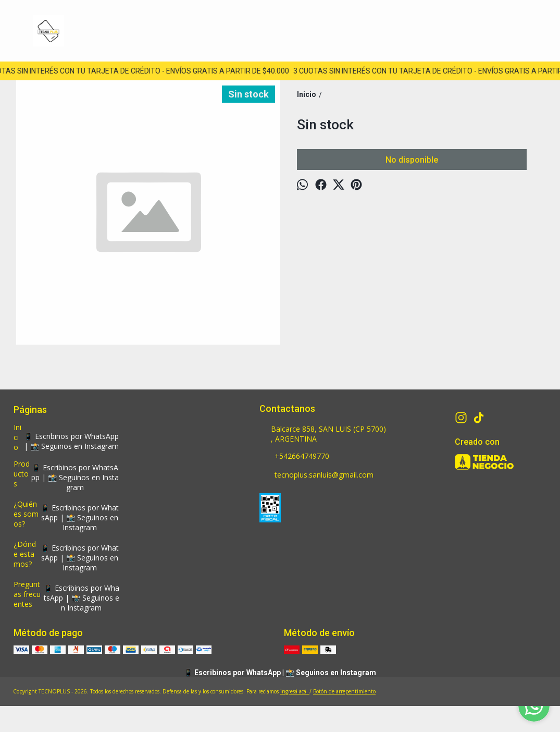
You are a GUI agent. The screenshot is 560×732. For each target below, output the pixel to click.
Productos (22, 474)
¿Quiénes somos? (26, 514)
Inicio (17, 437)
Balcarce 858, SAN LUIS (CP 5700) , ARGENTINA (323, 434)
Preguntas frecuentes (27, 594)
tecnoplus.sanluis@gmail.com (316, 475)
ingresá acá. (295, 691)
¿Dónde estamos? (25, 554)
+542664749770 (294, 457)
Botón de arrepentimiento (344, 691)
